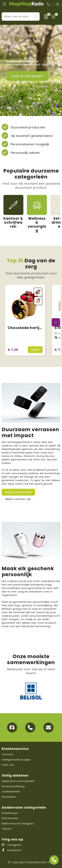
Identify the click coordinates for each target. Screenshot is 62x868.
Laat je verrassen (27, 76)
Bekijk (35, 350)
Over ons (8, 765)
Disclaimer (9, 797)
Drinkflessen (10, 813)
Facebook (11, 850)
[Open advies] (54, 860)
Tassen (7, 829)
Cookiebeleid (11, 791)
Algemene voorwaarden (18, 781)
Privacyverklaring (13, 786)
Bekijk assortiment (18, 492)
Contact (8, 754)
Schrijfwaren (10, 818)
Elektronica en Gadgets (18, 823)
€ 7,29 (13, 350)
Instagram (12, 845)
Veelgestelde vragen (16, 760)
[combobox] (17, 17)
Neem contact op (18, 499)
